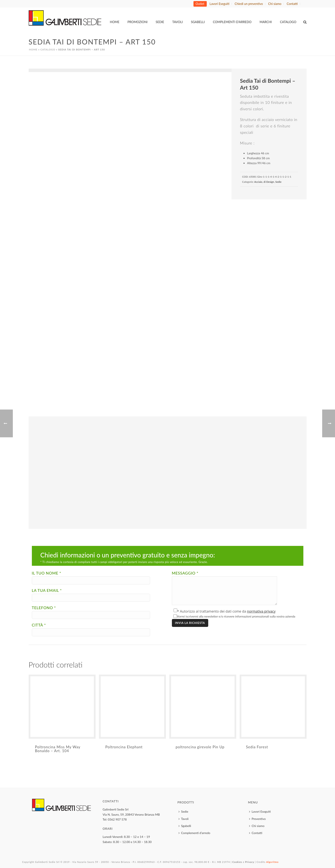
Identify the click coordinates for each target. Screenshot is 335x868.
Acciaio (258, 182)
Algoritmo (272, 862)
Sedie (160, 22)
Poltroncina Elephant (124, 747)
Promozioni (137, 22)
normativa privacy (261, 611)
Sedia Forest (257, 747)
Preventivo (257, 819)
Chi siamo (257, 826)
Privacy (250, 862)
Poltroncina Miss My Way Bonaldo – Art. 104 (58, 749)
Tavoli (178, 22)
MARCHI (266, 22)
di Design (269, 182)
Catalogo (288, 22)
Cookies (237, 862)
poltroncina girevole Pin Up (200, 747)
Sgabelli (198, 22)
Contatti (256, 833)
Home (115, 22)
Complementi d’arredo (232, 22)
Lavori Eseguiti (260, 811)
